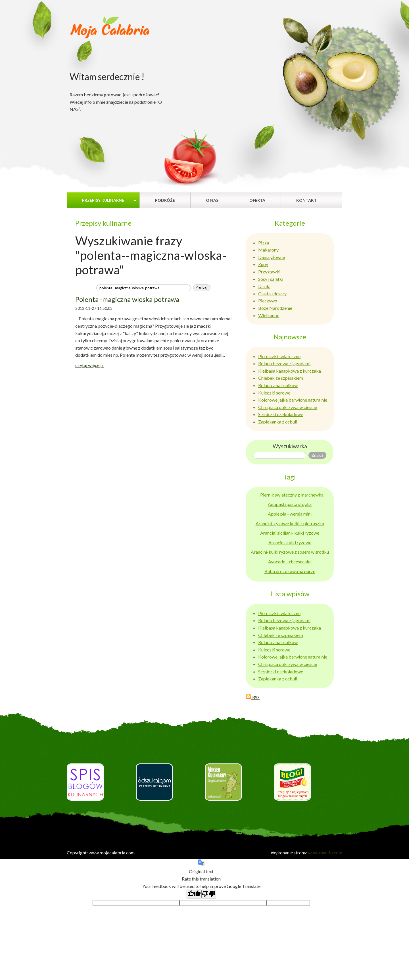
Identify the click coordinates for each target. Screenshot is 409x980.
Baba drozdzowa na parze (290, 571)
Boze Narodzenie (275, 308)
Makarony (268, 250)
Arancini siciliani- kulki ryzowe (290, 533)
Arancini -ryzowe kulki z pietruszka (290, 523)
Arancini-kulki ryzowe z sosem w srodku (290, 552)
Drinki (264, 286)
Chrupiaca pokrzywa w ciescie (288, 407)
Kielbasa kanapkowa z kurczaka (290, 371)
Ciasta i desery (272, 293)
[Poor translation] (209, 894)
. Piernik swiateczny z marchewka (291, 495)
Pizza (264, 243)
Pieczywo (268, 301)
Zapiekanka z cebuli (278, 422)
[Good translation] (194, 894)
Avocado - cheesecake (290, 561)
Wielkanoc (269, 315)
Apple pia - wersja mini (290, 514)
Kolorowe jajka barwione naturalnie (293, 400)
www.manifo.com (325, 853)
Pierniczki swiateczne (279, 356)
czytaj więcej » (89, 365)
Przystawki (269, 272)
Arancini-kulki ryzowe (290, 542)
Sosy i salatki (271, 279)
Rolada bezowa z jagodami (284, 363)
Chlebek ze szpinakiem (281, 378)
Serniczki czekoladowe (281, 414)
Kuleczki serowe (274, 393)
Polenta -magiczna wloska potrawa (127, 299)
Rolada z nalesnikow (278, 385)
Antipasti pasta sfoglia (290, 504)
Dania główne (272, 257)
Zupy (263, 264)
